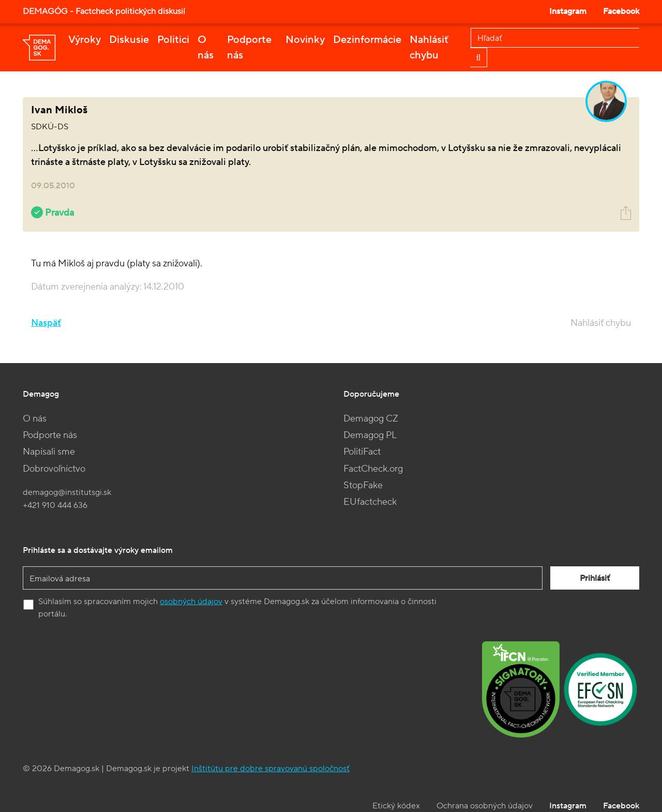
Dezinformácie (367, 40)
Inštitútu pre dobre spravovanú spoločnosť (270, 769)
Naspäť (46, 323)
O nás (206, 48)
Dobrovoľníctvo (54, 469)
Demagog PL (370, 435)
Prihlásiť (595, 578)
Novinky (305, 40)
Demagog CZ (371, 419)
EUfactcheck (370, 502)
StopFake (363, 485)
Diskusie (129, 40)
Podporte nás (249, 48)
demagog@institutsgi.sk (67, 492)
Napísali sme (49, 452)
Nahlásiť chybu (429, 48)
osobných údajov (191, 602)
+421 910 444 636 (55, 505)
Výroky (85, 40)
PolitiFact (362, 452)
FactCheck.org (373, 469)
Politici (173, 40)
